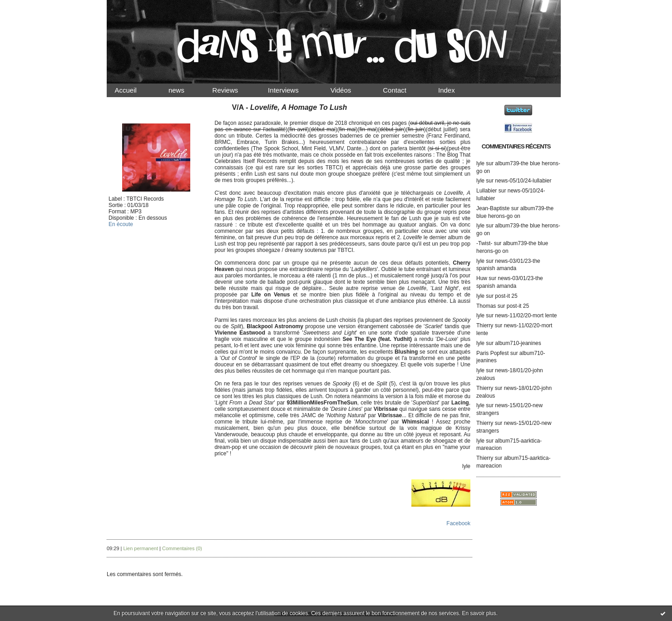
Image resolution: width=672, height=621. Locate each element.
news (184, 90)
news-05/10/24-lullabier (523, 181)
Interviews (291, 90)
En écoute (121, 224)
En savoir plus (479, 613)
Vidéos (348, 90)
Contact (402, 90)
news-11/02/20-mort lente (526, 315)
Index (454, 90)
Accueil (133, 90)
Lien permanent (141, 548)
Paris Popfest (492, 353)
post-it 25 (506, 296)
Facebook (458, 523)
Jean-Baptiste (493, 208)
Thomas (486, 306)
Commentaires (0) (182, 548)
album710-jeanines (518, 343)
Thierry (485, 325)
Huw (482, 278)
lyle (480, 163)
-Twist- (484, 243)
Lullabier (487, 191)
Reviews (234, 90)
